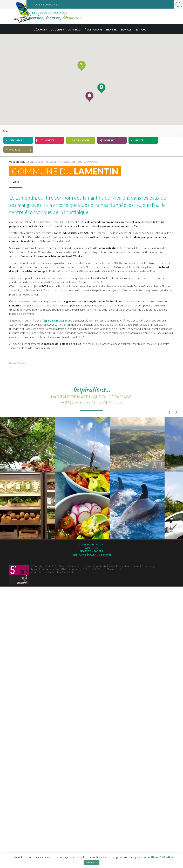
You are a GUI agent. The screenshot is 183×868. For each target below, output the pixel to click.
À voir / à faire (94, 30)
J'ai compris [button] (91, 862)
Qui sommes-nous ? (91, 545)
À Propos (91, 548)
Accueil (29, 162)
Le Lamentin (90, 162)
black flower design (66, 572)
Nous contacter (91, 551)
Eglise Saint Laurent (56, 320)
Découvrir (40, 30)
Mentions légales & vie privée (91, 555)
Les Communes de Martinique (66, 162)
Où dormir (57, 30)
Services (126, 30)
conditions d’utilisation (159, 857)
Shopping (112, 30)
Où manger (74, 30)
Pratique (140, 30)
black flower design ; (146, 566)
